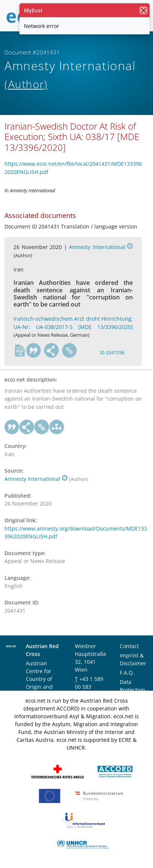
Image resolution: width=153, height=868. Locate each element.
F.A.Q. (127, 673)
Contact (129, 646)
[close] (143, 10)
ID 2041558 (112, 353)
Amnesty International (101, 247)
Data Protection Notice (132, 690)
